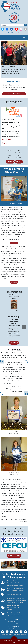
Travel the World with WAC (14, 594)
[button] (24, 327)
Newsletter (11, 33)
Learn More (7, 140)
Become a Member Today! (14, 94)
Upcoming (10, 162)
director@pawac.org (14, 629)
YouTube (19, 162)
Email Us (9, 610)
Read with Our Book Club (14, 583)
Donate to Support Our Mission (15, 598)
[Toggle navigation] (24, 37)
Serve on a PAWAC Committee (15, 585)
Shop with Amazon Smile (14, 613)
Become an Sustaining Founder (15, 602)
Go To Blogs (14, 343)
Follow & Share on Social (14, 605)
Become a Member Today (14, 581)
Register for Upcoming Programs (16, 588)
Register (6, 143)
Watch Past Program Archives (15, 590)
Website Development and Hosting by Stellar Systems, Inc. (14, 635)
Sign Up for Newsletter (13, 608)
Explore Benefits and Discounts (15, 615)
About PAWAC (14, 243)
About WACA (14, 282)
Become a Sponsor (14, 556)
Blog (19, 33)
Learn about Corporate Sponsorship (17, 600)
